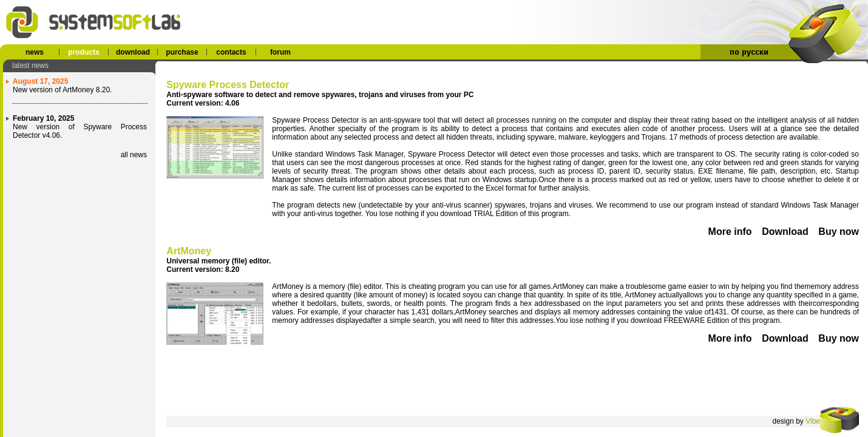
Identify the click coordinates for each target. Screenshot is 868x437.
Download (785, 232)
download (133, 52)
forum (280, 52)
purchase (182, 52)
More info (730, 232)
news (35, 52)
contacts (231, 52)
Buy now (839, 232)
